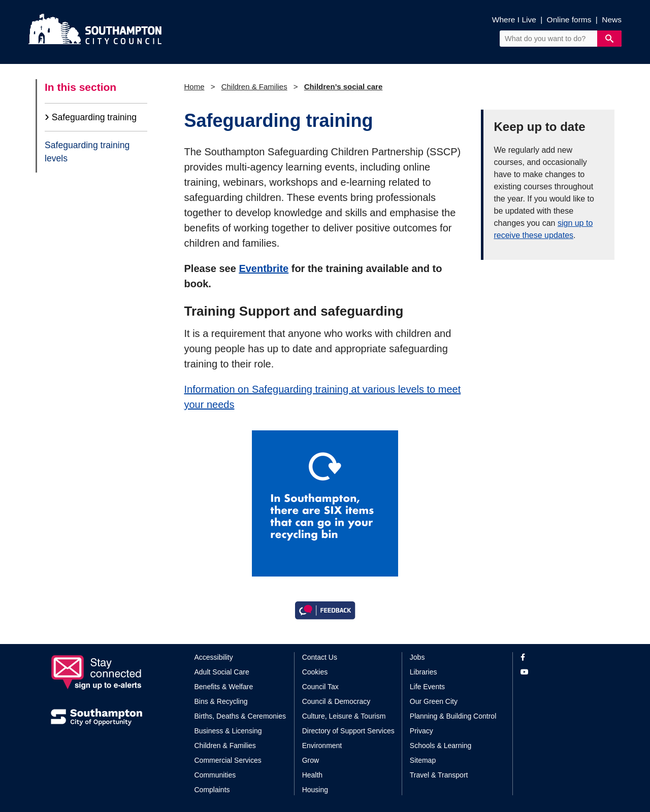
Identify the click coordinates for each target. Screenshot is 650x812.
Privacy (421, 731)
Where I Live (514, 20)
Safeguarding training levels (87, 152)
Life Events (427, 687)
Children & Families (254, 87)
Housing (315, 790)
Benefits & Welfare (224, 687)
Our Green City (434, 701)
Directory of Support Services (348, 731)
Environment (322, 746)
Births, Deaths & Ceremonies (240, 716)
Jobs (417, 657)
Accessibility (214, 657)
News (612, 20)
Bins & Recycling (221, 701)
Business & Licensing (228, 731)
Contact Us (320, 657)
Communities (215, 775)
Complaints (212, 790)
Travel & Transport (439, 775)
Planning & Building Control (453, 716)
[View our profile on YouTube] (560, 672)
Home (194, 87)
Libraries (424, 672)
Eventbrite (264, 268)
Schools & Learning (441, 746)
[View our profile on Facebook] (560, 657)
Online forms (569, 20)
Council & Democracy (336, 701)
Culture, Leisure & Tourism (344, 716)
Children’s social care (344, 87)
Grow (311, 760)
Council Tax (320, 687)
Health (312, 775)
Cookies (315, 672)
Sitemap (423, 760)
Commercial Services (228, 760)
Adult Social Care (222, 672)
